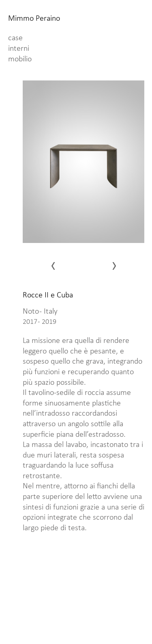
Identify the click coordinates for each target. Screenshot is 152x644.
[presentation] (66, 265)
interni (19, 49)
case (15, 38)
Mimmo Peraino (34, 19)
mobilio (20, 59)
